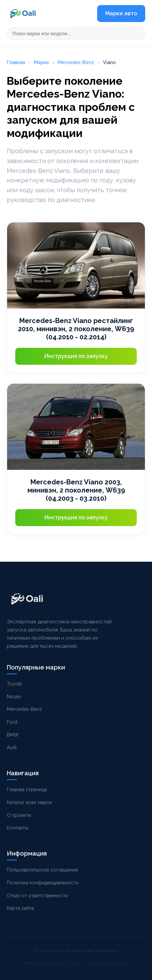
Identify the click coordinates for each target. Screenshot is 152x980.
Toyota (14, 684)
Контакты (17, 828)
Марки (41, 62)
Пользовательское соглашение (42, 870)
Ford (12, 722)
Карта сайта (20, 908)
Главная (16, 62)
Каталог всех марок (29, 802)
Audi (12, 747)
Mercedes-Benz (76, 62)
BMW (13, 735)
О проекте (19, 815)
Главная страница (27, 789)
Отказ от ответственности (37, 896)
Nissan (14, 697)
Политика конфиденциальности (43, 883)
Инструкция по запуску (76, 356)
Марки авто (121, 13)
